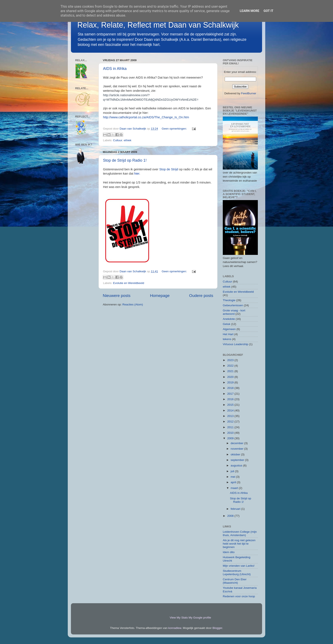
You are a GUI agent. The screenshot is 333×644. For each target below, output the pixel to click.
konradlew (175, 628)
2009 (231, 438)
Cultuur (118, 140)
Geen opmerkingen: (175, 129)
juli (233, 471)
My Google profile (200, 618)
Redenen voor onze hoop (239, 596)
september (238, 460)
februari (236, 509)
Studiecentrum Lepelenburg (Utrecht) (237, 573)
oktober (236, 454)
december (237, 443)
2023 (231, 360)
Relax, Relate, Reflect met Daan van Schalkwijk (158, 25)
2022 (231, 366)
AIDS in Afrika (115, 69)
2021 (231, 371)
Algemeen (229, 329)
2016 (231, 399)
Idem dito (229, 552)
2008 (231, 516)
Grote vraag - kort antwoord (234, 312)
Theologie (229, 300)
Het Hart (228, 334)
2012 (231, 422)
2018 (231, 388)
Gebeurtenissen (233, 305)
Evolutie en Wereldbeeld (128, 283)
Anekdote (229, 319)
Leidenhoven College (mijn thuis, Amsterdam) (240, 533)
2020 (231, 377)
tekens (227, 339)
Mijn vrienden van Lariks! (239, 566)
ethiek (128, 140)
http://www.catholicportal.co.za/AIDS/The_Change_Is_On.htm (146, 117)
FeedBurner (249, 93)
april (234, 482)
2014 (231, 410)
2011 (231, 427)
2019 (231, 382)
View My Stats (179, 618)
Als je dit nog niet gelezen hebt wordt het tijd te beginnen (239, 544)
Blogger (217, 628)
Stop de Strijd (169, 169)
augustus (237, 465)
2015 (231, 405)
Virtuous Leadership (236, 344)
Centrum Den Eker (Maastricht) (235, 581)
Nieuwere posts (117, 296)
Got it (268, 11)
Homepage (160, 296)
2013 (231, 416)
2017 (231, 394)
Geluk (226, 324)
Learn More (250, 11)
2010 (231, 433)
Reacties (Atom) (133, 304)
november (237, 449)
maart (235, 488)
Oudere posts (201, 296)
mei (233, 477)
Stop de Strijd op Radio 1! (125, 160)
